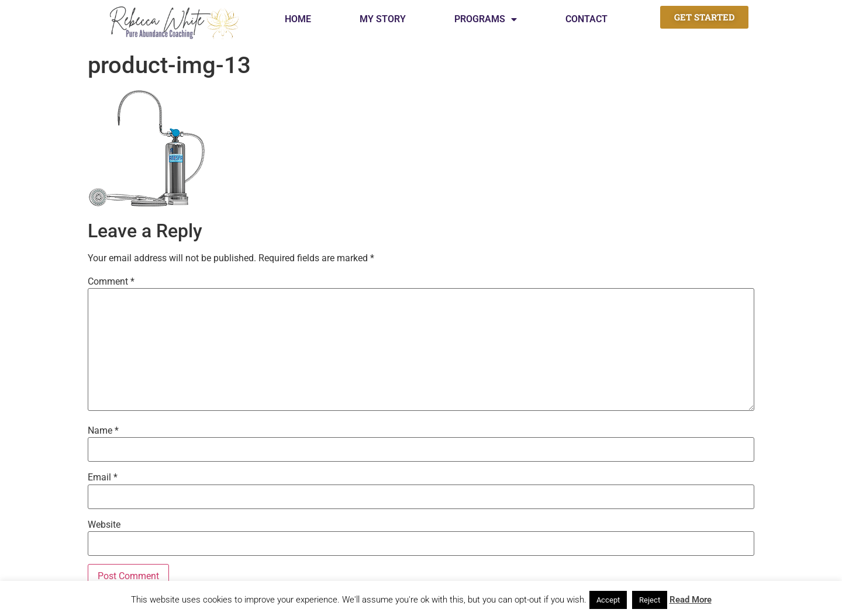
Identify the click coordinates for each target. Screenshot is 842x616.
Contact (586, 19)
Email (103, 477)
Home (298, 19)
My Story (383, 19)
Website (104, 525)
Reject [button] (650, 600)
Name (103, 431)
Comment (111, 282)
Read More (691, 600)
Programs (486, 19)
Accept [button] (608, 600)
